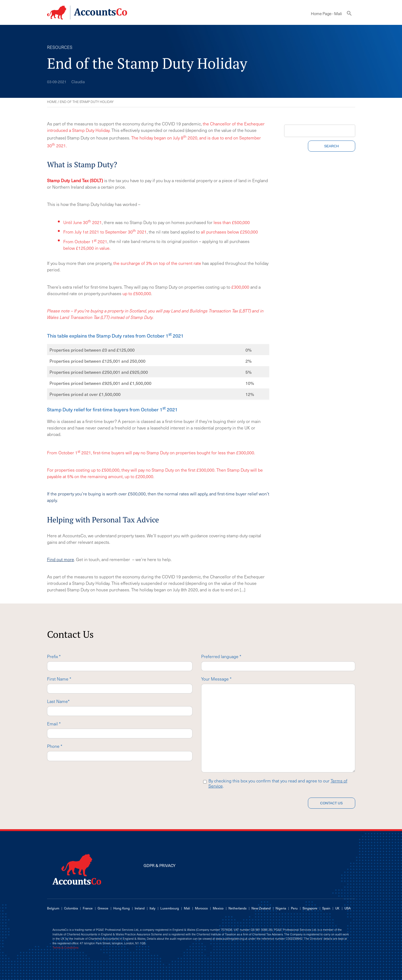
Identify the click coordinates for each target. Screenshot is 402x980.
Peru (294, 908)
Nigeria (281, 908)
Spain (326, 908)
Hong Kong (122, 908)
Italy (152, 908)
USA (348, 908)
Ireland (140, 908)
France (88, 908)
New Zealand (261, 908)
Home (52, 102)
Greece (103, 908)
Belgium (53, 908)
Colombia (71, 908)
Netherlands (237, 908)
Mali (187, 908)
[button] (349, 14)
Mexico (218, 908)
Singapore (310, 908)
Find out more (61, 559)
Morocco (201, 908)
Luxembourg (170, 908)
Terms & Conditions (65, 948)
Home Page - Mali (326, 14)
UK (337, 908)
